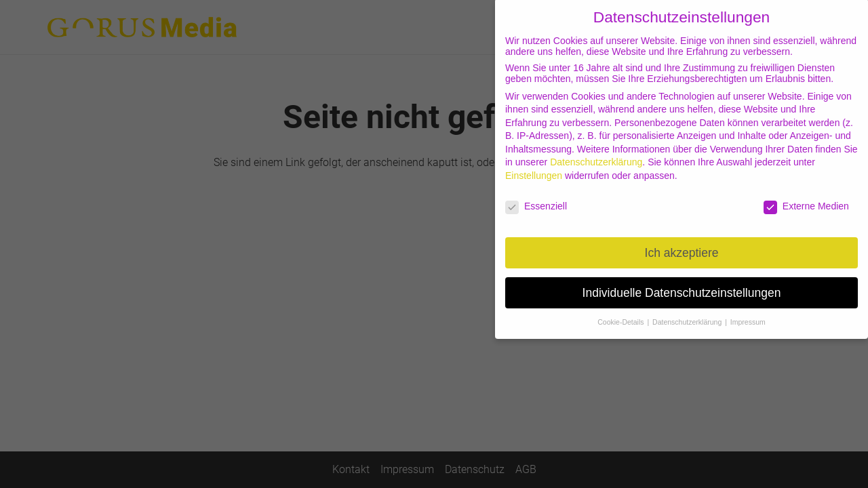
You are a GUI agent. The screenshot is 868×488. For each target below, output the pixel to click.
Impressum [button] (748, 315)
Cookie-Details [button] (622, 315)
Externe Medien (806, 199)
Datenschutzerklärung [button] (688, 315)
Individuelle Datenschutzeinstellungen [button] (682, 285)
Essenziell (536, 199)
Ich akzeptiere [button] (682, 245)
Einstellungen (534, 169)
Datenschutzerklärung (596, 155)
